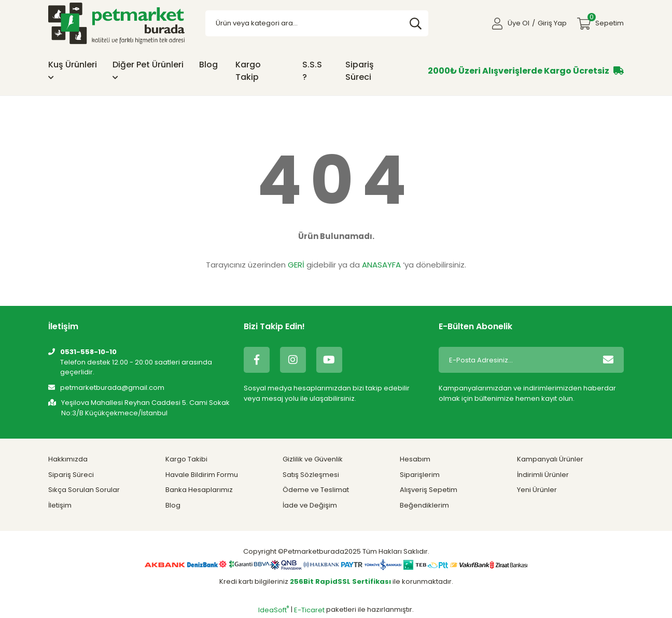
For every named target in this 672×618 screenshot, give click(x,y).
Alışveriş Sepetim (429, 490)
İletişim (60, 505)
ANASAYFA (381, 265)
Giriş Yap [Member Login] (552, 23)
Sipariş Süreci (360, 71)
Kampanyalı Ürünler (550, 459)
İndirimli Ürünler (543, 475)
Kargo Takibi (186, 459)
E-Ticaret (309, 610)
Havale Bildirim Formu (202, 475)
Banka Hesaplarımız (199, 490)
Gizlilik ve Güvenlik (313, 459)
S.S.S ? (312, 71)
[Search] (317, 23)
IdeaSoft (274, 610)
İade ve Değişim (310, 505)
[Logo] (116, 23)
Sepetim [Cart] (606, 20)
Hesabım (415, 459)
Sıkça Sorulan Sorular (84, 490)
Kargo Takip (248, 71)
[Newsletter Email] (516, 360)
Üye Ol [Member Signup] (519, 23)
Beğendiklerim (424, 505)
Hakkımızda (68, 459)
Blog (208, 65)
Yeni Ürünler (537, 490)
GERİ (296, 265)
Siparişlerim (420, 475)
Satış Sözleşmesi (311, 475)
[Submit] (608, 360)
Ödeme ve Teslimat (316, 490)
